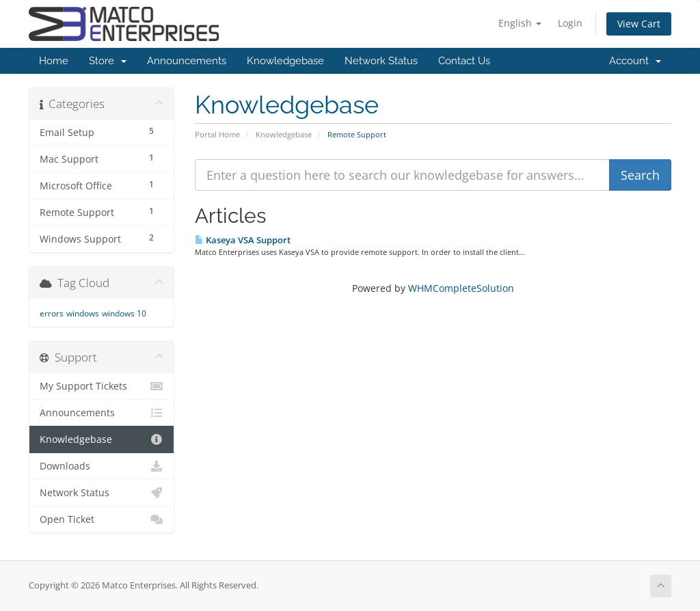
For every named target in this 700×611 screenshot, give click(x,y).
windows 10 (124, 313)
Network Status (381, 61)
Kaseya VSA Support (243, 240)
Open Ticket (102, 519)
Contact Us (464, 61)
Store (108, 61)
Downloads (102, 466)
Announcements (187, 61)
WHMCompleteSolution (461, 288)
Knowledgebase (285, 61)
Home (54, 61)
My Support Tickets (102, 386)
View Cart (639, 24)
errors (52, 313)
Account (635, 61)
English (520, 23)
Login (570, 23)
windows (83, 313)
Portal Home (217, 134)
